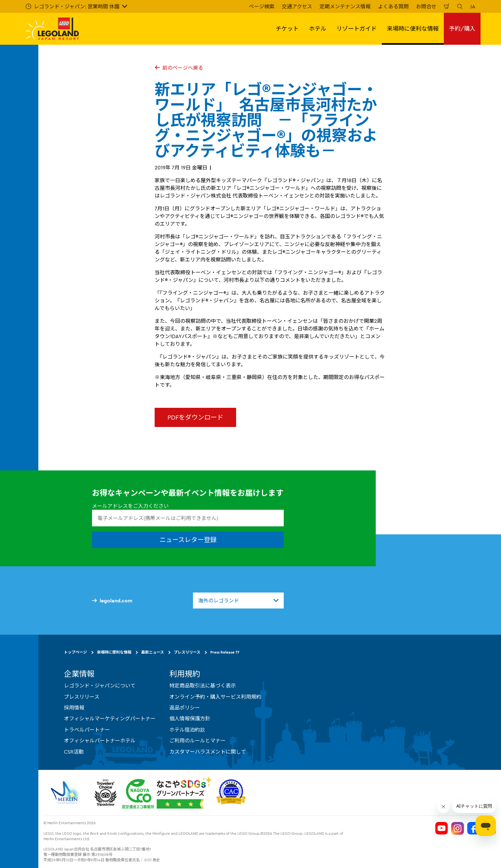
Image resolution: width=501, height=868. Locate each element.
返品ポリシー (185, 708)
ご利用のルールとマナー (197, 740)
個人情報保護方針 (190, 718)
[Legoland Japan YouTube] (442, 828)
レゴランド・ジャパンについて (100, 686)
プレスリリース (187, 652)
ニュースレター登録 (188, 540)
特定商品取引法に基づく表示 (203, 686)
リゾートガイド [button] (357, 29)
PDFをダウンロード (195, 417)
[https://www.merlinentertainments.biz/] (66, 793)
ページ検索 (262, 6)
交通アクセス (297, 6)
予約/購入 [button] (462, 29)
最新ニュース (153, 652)
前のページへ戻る (179, 68)
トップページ (75, 652)
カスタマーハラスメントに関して (208, 752)
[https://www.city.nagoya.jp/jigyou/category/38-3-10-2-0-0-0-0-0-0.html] (167, 793)
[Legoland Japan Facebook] (474, 828)
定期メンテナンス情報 (345, 6)
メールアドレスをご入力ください (130, 506)
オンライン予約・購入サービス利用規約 (215, 697)
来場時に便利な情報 (114, 652)
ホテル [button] (318, 29)
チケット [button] (287, 29)
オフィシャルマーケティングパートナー (110, 718)
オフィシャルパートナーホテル (100, 740)
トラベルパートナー (87, 730)
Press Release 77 (225, 652)
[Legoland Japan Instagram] (458, 828)
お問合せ (426, 6)
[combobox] (238, 601)
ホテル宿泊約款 (187, 730)
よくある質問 (393, 6)
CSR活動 (74, 752)
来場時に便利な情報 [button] (413, 29)
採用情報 (74, 708)
